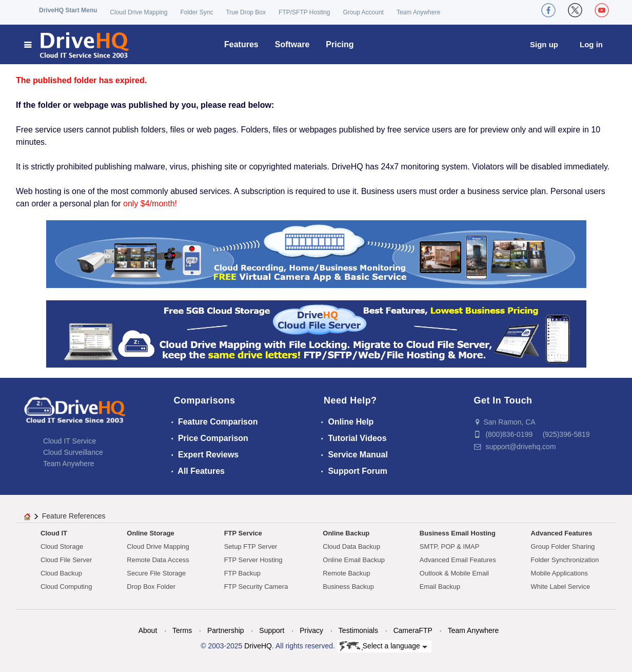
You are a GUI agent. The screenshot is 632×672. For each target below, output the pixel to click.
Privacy (311, 630)
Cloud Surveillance (73, 452)
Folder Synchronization (565, 560)
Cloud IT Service (70, 441)
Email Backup (440, 587)
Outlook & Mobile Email (454, 573)
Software (292, 44)
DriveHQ (258, 646)
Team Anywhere (418, 12)
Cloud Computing (66, 587)
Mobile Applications (559, 573)
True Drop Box (246, 12)
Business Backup (348, 587)
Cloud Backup (61, 573)
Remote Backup (347, 573)
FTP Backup (242, 573)
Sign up (544, 44)
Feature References (74, 516)
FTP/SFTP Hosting (304, 12)
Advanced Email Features (458, 560)
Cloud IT (54, 533)
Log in (591, 44)
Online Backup (346, 533)
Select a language (383, 646)
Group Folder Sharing (563, 546)
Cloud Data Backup (351, 546)
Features (241, 44)
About (148, 630)
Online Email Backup (354, 560)
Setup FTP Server (251, 546)
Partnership (226, 630)
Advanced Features (562, 533)
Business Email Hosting (458, 533)
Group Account (363, 12)
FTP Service (243, 533)
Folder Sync (196, 12)
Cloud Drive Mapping (139, 12)
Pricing (340, 44)
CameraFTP (413, 630)
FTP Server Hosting (253, 560)
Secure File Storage (156, 573)
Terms (182, 630)
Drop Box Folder (151, 587)
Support (272, 630)
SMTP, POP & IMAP (450, 546)
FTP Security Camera (256, 587)
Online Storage (150, 533)
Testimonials (358, 630)
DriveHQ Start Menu (68, 10)
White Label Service (561, 587)
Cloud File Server (66, 560)
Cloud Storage (62, 546)
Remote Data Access (158, 560)
